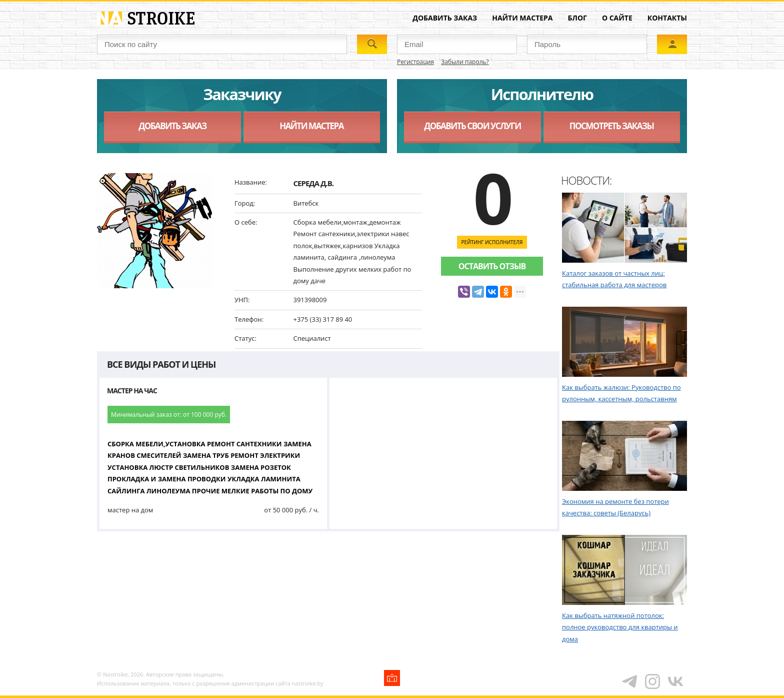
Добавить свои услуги (472, 126)
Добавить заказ (445, 18)
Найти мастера (522, 18)
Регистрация (415, 62)
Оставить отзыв (492, 266)
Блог (577, 18)
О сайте (617, 18)
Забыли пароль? (465, 62)
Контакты (667, 18)
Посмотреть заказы (612, 126)
